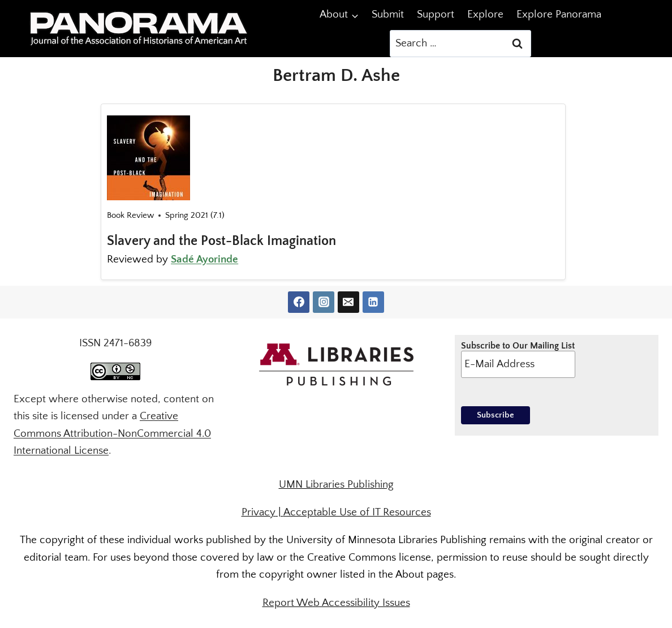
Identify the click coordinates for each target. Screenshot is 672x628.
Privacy (259, 512)
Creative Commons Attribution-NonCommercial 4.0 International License (112, 433)
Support (436, 14)
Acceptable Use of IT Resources (357, 512)
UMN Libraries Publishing (336, 485)
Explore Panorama (559, 14)
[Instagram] (324, 302)
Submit (388, 14)
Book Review (130, 215)
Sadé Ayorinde (204, 259)
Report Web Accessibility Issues (336, 603)
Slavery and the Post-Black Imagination (221, 241)
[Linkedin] (373, 302)
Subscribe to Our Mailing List (518, 359)
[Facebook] (299, 302)
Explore (485, 14)
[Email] (348, 302)
